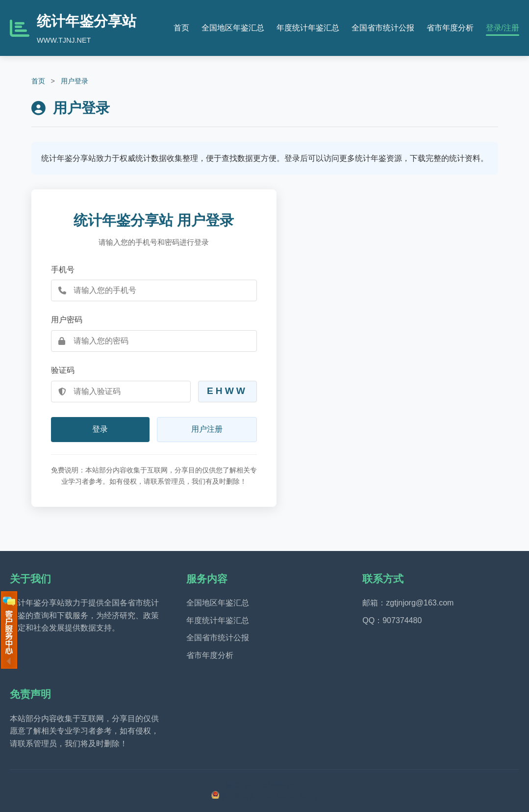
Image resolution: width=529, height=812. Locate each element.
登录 (100, 429)
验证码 (63, 370)
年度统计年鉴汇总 (308, 28)
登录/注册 (503, 28)
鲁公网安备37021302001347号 (269, 796)
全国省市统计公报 (383, 28)
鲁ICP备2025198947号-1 (264, 785)
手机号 (63, 270)
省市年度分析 (450, 28)
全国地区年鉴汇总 (233, 28)
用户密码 (67, 320)
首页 (181, 28)
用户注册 (207, 429)
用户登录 (75, 81)
